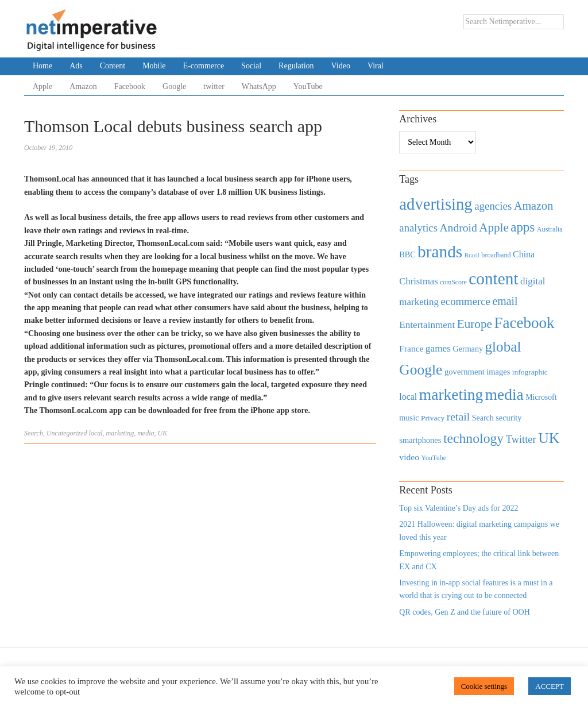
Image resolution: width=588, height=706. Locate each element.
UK (163, 433)
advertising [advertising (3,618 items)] (436, 204)
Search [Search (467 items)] (483, 418)
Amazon (83, 86)
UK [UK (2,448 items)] (549, 438)
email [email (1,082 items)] (505, 301)
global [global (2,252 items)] (503, 347)
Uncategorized (67, 433)
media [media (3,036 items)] (504, 395)
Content (113, 66)
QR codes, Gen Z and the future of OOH (464, 612)
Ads (76, 66)
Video (341, 66)
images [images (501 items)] (498, 372)
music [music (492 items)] (409, 418)
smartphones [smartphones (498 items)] (420, 440)
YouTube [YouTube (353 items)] (434, 458)
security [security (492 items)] (508, 418)
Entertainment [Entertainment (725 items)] (427, 325)
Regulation (296, 66)
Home (42, 66)
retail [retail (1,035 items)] (459, 416)
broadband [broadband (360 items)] (496, 255)
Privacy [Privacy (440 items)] (433, 418)
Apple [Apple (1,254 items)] (494, 227)
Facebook (130, 86)
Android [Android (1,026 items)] (458, 228)
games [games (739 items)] (438, 348)
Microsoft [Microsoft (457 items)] (541, 397)
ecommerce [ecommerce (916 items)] (466, 301)
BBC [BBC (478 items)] (407, 254)
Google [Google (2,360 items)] (421, 370)
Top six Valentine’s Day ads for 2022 (459, 508)
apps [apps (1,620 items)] (523, 227)
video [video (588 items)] (409, 457)
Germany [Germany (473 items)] (468, 349)
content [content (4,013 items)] (493, 279)
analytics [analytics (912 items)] (418, 228)
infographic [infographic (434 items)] (530, 372)
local (96, 433)
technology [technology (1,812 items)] (473, 438)
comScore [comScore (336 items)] (453, 282)
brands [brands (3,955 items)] (440, 252)
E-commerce (204, 66)
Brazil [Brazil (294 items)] (472, 255)
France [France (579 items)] (411, 348)
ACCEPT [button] (550, 686)
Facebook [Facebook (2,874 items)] (524, 323)
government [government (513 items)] (465, 372)
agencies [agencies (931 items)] (493, 206)
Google (174, 86)
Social (251, 66)
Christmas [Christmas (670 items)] (418, 281)
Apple (42, 86)
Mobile (154, 66)
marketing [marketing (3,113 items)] (451, 394)
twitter (214, 86)
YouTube (308, 86)
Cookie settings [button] (484, 686)
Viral (376, 66)
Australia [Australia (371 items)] (550, 229)
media (146, 433)
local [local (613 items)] (408, 397)
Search (34, 433)
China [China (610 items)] (524, 254)
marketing (120, 433)
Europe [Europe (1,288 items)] (475, 324)
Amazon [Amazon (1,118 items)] (534, 206)
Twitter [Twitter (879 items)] (521, 439)
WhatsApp (259, 86)
